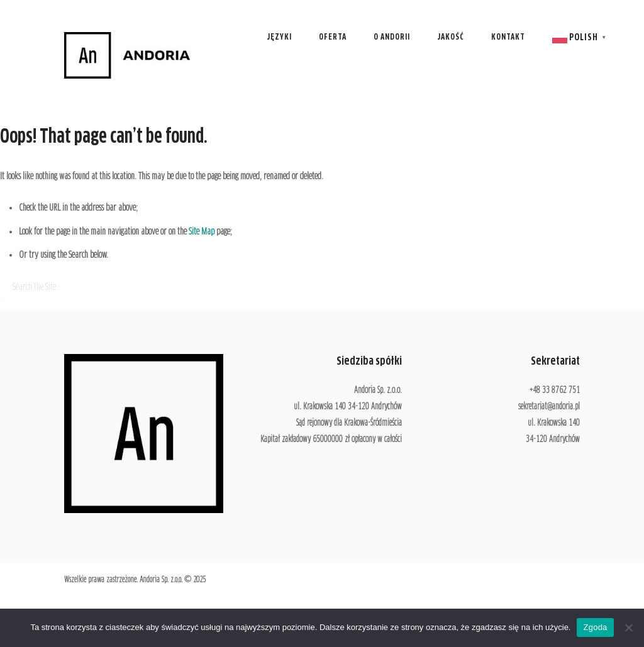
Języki (279, 37)
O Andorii (392, 37)
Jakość (451, 37)
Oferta (333, 37)
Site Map (202, 232)
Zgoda (595, 627)
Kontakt (508, 37)
